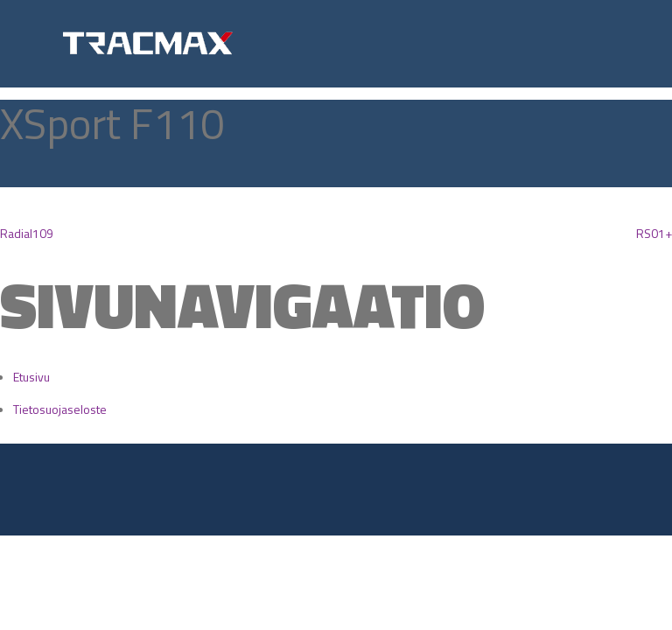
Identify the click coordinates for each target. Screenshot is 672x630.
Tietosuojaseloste (60, 409)
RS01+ (654, 233)
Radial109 (27, 233)
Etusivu (31, 377)
